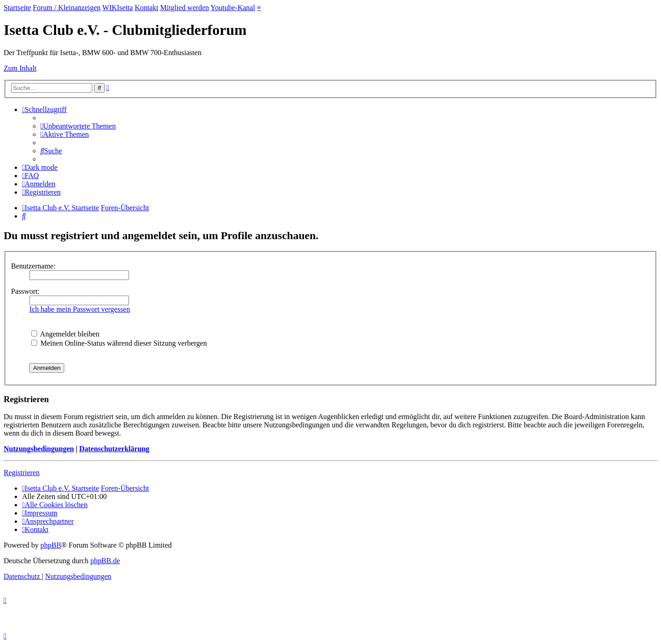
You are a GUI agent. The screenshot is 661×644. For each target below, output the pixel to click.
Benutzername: (33, 266)
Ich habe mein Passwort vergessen (80, 309)
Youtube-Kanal (233, 8)
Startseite (17, 8)
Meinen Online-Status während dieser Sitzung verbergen (119, 343)
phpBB (51, 545)
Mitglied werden (185, 8)
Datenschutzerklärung (114, 449)
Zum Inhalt (20, 68)
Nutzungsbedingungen (39, 449)
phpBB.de (105, 561)
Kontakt (146, 8)
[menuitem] (78, 126)
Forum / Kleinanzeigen (67, 8)
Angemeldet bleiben (65, 334)
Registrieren (22, 473)
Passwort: (25, 291)
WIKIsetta (118, 8)
